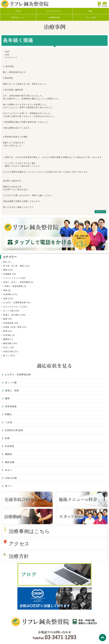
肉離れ (9, 414)
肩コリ (6, 356)
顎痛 (5, 290)
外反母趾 (7, 335)
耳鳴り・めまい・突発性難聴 (17, 282)
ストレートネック (11, 278)
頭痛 (5, 299)
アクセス (19, 544)
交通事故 (7, 274)
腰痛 (5, 270)
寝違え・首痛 (12, 390)
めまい (6, 347)
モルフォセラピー (11, 307)
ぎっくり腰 (8, 311)
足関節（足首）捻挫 (12, 327)
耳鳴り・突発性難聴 (14, 286)
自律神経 (7, 294)
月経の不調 (8, 352)
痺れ (5, 262)
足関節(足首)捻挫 (14, 430)
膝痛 (5, 319)
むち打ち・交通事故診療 (14, 303)
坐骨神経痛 (8, 323)
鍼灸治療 (7, 343)
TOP (103, 638)
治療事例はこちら (29, 531)
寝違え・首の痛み (11, 315)
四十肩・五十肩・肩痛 (13, 266)
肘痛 (5, 331)
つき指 (9, 422)
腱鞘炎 (6, 339)
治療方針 (19, 556)
